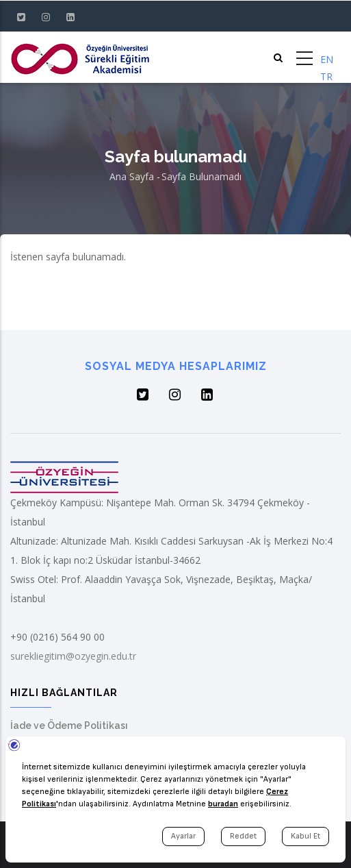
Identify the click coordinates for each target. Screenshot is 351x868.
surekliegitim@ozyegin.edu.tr (73, 656)
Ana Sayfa (132, 176)
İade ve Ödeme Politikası (69, 726)
